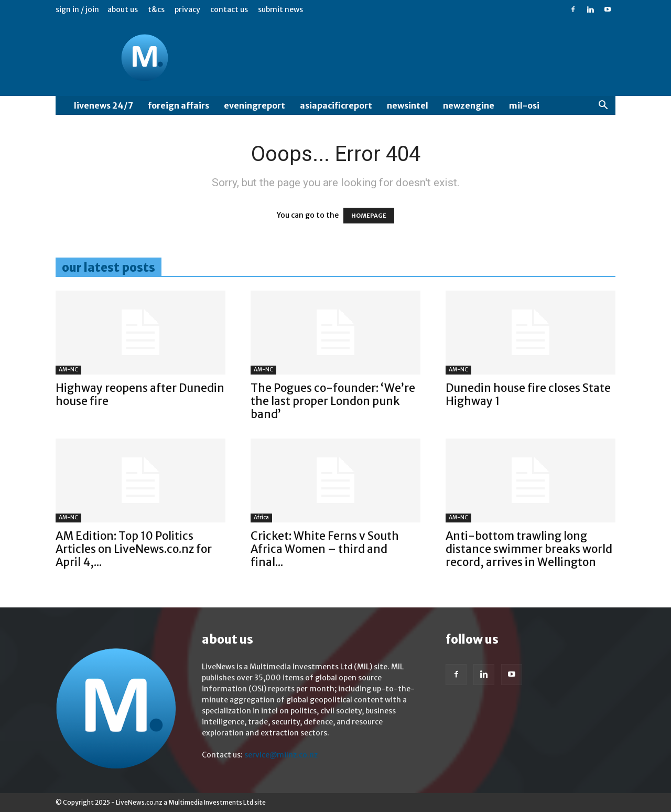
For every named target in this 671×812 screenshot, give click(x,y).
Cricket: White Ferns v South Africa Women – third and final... (325, 549)
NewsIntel (408, 105)
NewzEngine (469, 105)
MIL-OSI (524, 105)
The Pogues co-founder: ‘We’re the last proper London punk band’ (333, 401)
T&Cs (156, 9)
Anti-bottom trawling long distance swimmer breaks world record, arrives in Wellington (529, 549)
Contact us (229, 9)
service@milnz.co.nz (281, 755)
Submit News (280, 9)
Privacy (187, 9)
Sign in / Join (77, 9)
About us (123, 9)
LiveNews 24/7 (104, 105)
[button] (603, 106)
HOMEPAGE (369, 216)
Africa (261, 517)
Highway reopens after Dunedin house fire (140, 394)
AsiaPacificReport (336, 105)
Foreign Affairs (178, 105)
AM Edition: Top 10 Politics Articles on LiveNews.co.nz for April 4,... (134, 549)
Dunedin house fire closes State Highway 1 (528, 394)
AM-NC (68, 370)
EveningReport (255, 105)
